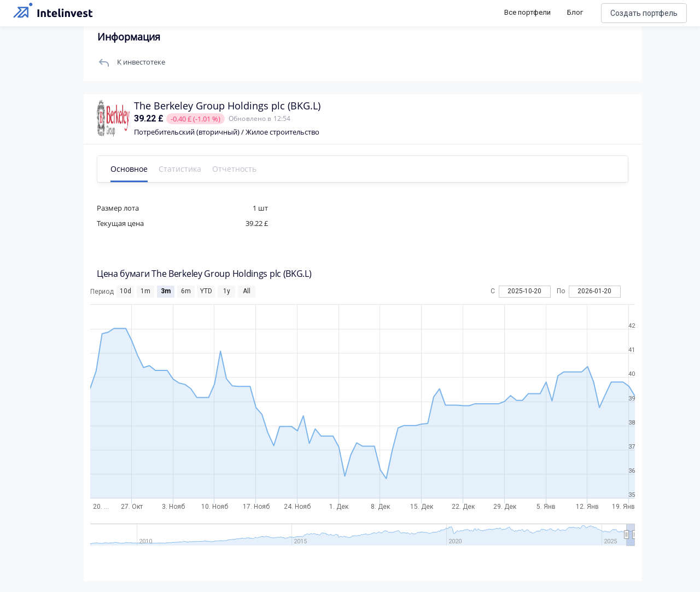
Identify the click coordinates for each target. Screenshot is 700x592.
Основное (133, 169)
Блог (575, 12)
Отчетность (238, 169)
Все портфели (527, 12)
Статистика (184, 169)
